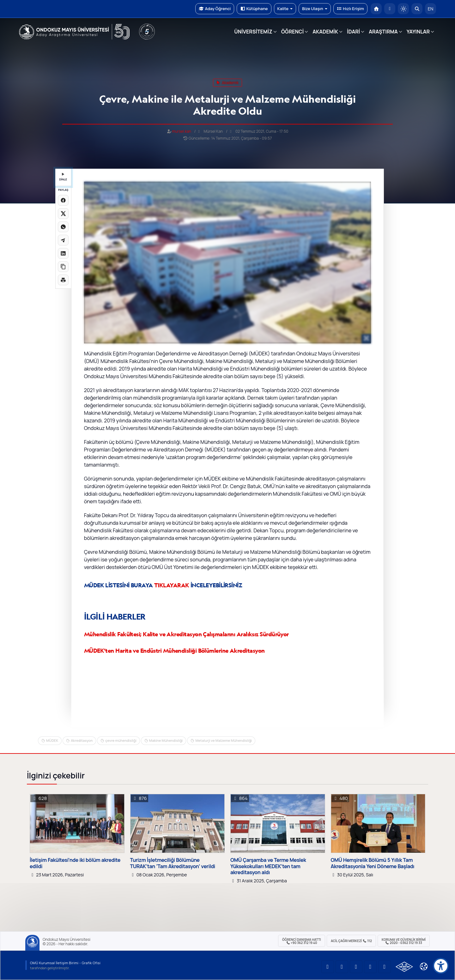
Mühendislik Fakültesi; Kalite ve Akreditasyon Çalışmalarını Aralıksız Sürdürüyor (186, 634)
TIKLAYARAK (172, 585)
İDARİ (353, 32)
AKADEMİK (325, 32)
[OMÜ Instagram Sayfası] (356, 967)
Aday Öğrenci (215, 9)
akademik (228, 83)
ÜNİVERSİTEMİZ (253, 32)
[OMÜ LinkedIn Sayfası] (342, 967)
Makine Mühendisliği (166, 740)
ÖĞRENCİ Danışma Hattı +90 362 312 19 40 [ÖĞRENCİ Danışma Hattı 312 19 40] (302, 941)
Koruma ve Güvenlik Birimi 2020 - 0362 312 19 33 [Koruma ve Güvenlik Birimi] (404, 941)
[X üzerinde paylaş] (63, 214)
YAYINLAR (418, 32)
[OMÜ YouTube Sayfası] (328, 967)
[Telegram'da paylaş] (63, 240)
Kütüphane (254, 9)
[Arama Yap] (417, 9)
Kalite (285, 9)
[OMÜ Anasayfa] (376, 9)
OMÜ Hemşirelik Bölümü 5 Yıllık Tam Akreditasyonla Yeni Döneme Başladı (373, 863)
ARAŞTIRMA (383, 32)
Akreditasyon (82, 740)
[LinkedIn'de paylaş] (63, 253)
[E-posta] (390, 9)
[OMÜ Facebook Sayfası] (385, 967)
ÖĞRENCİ (292, 32)
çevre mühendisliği (121, 740)
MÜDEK (52, 740)
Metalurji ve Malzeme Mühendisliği (224, 740)
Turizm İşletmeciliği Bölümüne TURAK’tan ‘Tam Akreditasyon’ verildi (173, 863)
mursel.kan (182, 131)
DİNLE (63, 177)
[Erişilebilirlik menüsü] (441, 966)
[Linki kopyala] (63, 267)
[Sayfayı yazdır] (63, 280)
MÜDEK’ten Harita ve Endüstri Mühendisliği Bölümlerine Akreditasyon (174, 651)
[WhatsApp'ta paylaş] (63, 227)
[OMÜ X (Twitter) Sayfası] (370, 967)
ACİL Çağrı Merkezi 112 (351, 941)
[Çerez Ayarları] (424, 966)
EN (431, 9)
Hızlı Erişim (350, 9)
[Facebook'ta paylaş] (63, 200)
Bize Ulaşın (315, 9)
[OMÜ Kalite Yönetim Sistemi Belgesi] (404, 967)
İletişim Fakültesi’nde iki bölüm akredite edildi (75, 863)
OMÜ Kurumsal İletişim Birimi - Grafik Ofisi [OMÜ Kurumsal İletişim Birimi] (65, 963)
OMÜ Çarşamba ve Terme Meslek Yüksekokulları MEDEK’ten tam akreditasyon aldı (268, 866)
